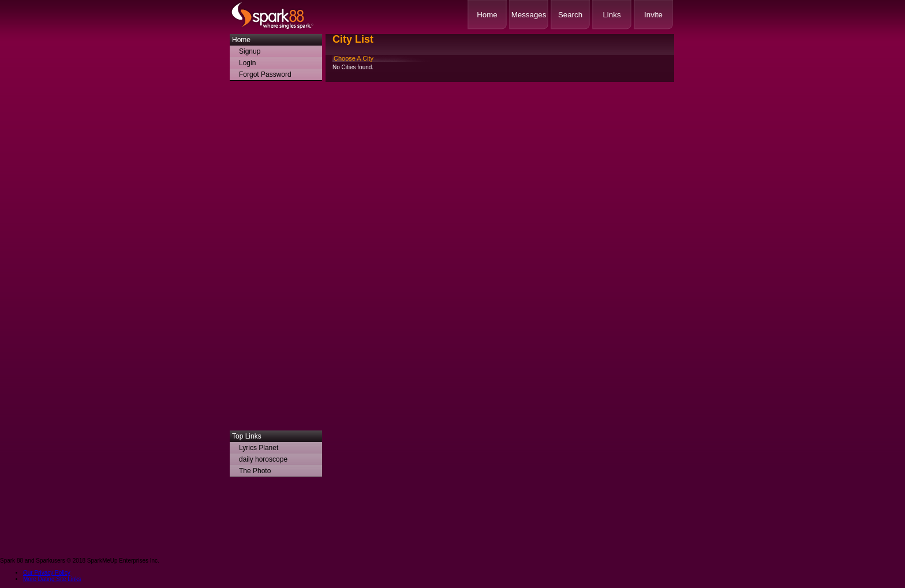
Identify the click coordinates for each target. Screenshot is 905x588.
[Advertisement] (276, 259)
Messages (529, 15)
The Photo (255, 471)
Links (612, 15)
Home (487, 15)
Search (570, 15)
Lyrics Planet (259, 448)
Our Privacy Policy (47, 573)
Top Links (247, 436)
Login (247, 63)
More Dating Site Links (52, 579)
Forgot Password (265, 74)
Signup (250, 51)
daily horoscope (263, 459)
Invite (653, 15)
